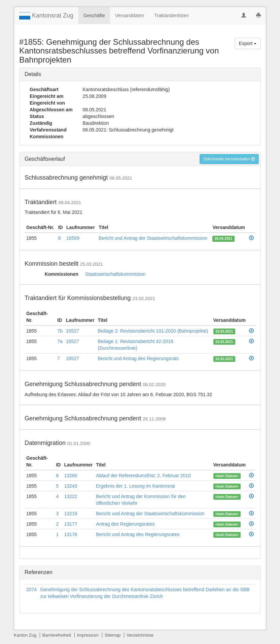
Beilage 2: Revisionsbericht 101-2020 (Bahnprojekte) (153, 331)
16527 (73, 331)
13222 (71, 496)
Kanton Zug (25, 635)
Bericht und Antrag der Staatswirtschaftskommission (153, 238)
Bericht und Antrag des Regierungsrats (138, 358)
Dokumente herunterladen (229, 159)
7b (60, 331)
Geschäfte (94, 15)
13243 (71, 486)
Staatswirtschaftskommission (115, 274)
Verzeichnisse (140, 635)
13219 (71, 514)
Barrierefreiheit (57, 635)
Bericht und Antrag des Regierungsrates (138, 534)
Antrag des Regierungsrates (125, 524)
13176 (71, 534)
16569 (73, 238)
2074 (31, 590)
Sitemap (113, 635)
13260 (71, 476)
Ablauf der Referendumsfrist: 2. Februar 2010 (143, 476)
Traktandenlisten (171, 15)
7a (60, 341)
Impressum (88, 635)
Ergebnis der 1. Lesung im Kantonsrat (135, 486)
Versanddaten (130, 15)
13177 (71, 524)
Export (248, 43)
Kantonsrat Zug (46, 16)
